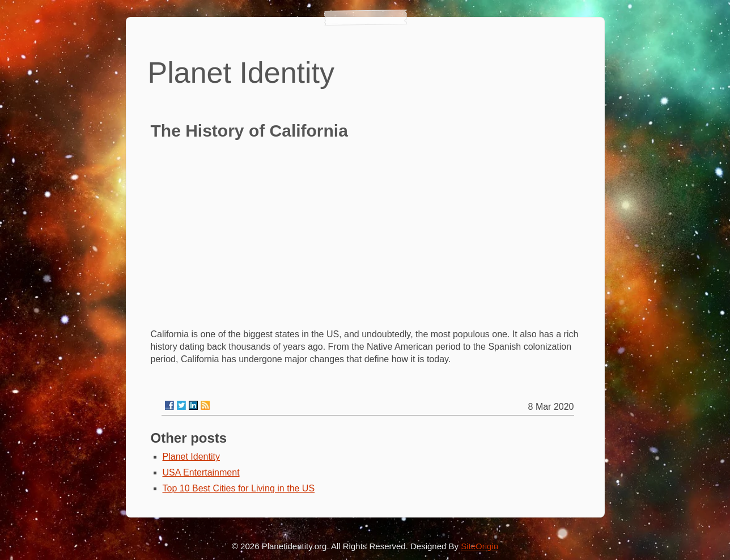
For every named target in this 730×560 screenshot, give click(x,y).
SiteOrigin (479, 546)
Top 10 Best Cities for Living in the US (239, 488)
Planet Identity (191, 457)
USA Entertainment (201, 472)
